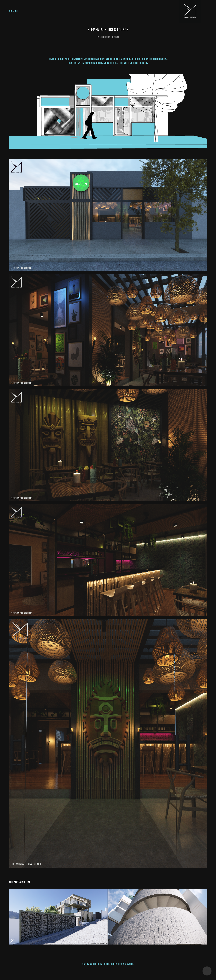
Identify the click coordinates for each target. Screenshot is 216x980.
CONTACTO (13, 11)
